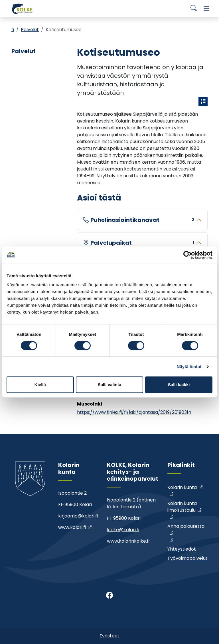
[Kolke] (23, 9)
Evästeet (109, 636)
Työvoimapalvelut (187, 558)
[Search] (194, 9)
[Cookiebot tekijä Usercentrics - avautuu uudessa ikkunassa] (187, 255)
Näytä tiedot (189, 367)
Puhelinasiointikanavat (142, 220)
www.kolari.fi (72, 527)
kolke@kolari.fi (123, 530)
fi (13, 30)
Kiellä (40, 385)
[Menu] (206, 9)
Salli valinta (110, 385)
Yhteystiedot (182, 549)
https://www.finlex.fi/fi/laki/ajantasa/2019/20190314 (134, 412)
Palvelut (30, 30)
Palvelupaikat (142, 243)
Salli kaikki (179, 385)
